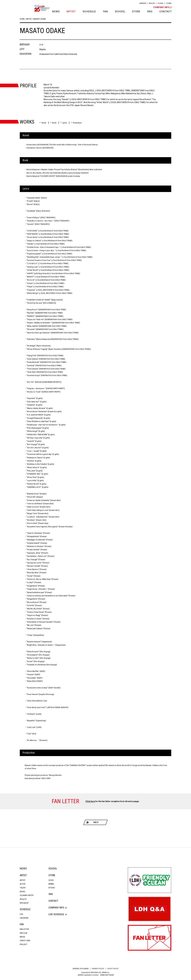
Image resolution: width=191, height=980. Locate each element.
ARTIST (71, 11)
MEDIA (22, 937)
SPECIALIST (24, 903)
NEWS (56, 11)
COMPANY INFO (162, 7)
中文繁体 (169, 3)
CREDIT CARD (25, 941)
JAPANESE (143, 3)
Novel (43, 123)
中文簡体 (160, 3)
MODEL (23, 892)
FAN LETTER (24, 929)
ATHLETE (23, 899)
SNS (150, 11)
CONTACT (165, 11)
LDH (26, 8)
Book (53, 123)
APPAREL (51, 884)
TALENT (23, 888)
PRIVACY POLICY (98, 969)
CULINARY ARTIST (27, 895)
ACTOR (23, 884)
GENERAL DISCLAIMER (81, 969)
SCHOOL (120, 11)
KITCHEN (52, 888)
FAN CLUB (24, 933)
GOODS (51, 880)
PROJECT (23, 944)
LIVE (21, 914)
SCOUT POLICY (113, 969)
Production (76, 123)
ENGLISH (152, 3)
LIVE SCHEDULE (58, 914)
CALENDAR (24, 918)
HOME (22, 19)
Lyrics (64, 123)
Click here (90, 801)
